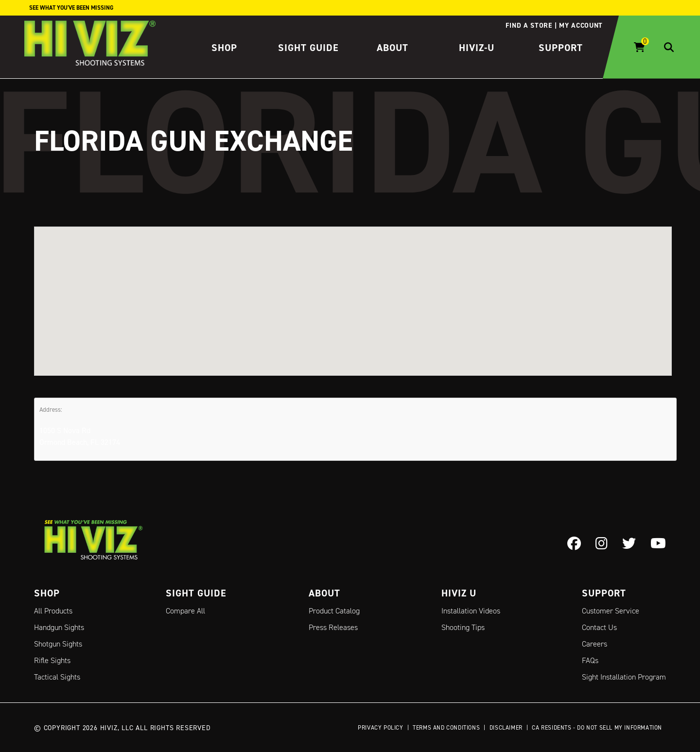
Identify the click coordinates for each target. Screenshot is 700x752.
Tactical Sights (57, 677)
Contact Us (599, 627)
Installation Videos (471, 611)
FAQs (590, 660)
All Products (53, 611)
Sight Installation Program (624, 677)
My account (581, 25)
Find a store (529, 25)
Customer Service (611, 611)
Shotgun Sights (58, 644)
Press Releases (333, 627)
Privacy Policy (380, 727)
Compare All (185, 611)
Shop (224, 48)
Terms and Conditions (446, 727)
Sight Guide (308, 48)
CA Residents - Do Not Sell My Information (597, 727)
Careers (595, 644)
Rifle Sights (52, 660)
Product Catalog (334, 611)
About (393, 48)
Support (561, 48)
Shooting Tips (463, 627)
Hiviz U (459, 593)
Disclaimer (506, 727)
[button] (353, 292)
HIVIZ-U (477, 48)
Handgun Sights (59, 627)
